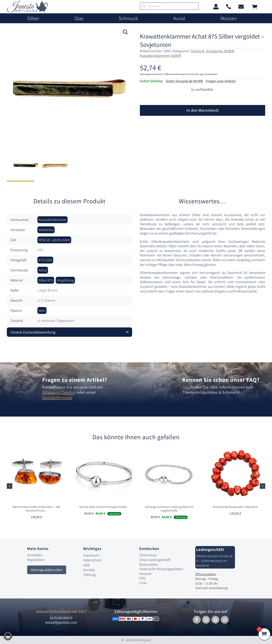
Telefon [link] (68, 392)
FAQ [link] (142, 578)
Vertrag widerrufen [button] (47, 570)
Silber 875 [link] (46, 280)
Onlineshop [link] (148, 555)
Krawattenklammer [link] (52, 220)
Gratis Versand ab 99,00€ (184, 81)
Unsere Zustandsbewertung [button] (33, 332)
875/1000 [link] (45, 260)
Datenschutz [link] (92, 560)
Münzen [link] (229, 18)
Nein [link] (42, 310)
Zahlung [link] (89, 575)
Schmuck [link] (128, 18)
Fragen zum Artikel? (221, 81)
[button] (262, 486)
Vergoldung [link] (65, 280)
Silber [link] (33, 18)
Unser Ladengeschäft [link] (155, 560)
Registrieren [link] (36, 560)
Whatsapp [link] (51, 392)
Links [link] (143, 583)
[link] (28, 11)
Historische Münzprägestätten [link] (161, 569)
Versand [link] (145, 574)
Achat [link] (43, 270)
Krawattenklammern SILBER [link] (160, 56)
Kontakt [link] (89, 570)
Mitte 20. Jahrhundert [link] (54, 240)
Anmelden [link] (35, 555)
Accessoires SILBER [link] (220, 51)
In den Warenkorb (203, 110)
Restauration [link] (149, 564)
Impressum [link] (91, 555)
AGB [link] (86, 565)
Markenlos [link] (46, 230)
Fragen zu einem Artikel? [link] (75, 380)
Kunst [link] (179, 18)
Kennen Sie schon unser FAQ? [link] (221, 380)
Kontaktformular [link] (57, 397)
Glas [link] (79, 18)
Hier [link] (186, 387)
